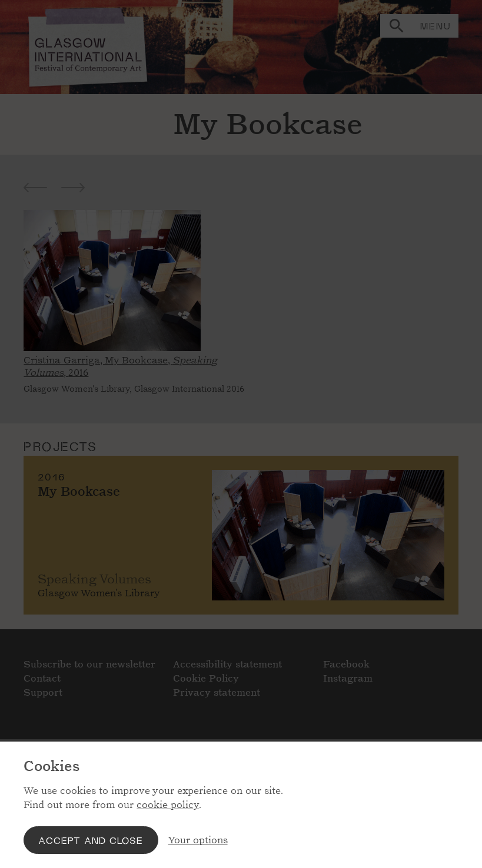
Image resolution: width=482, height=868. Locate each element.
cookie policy (168, 805)
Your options (198, 840)
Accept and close (91, 840)
